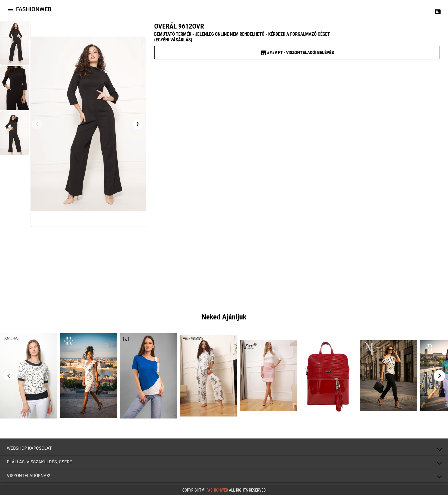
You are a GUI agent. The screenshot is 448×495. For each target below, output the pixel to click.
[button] (224, 448)
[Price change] (438, 11)
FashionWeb (217, 490)
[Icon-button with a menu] (10, 9)
